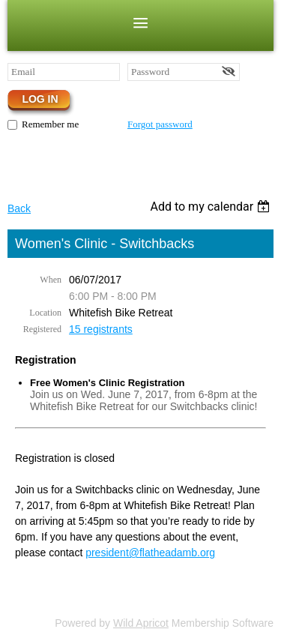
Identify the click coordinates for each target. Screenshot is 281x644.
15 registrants (101, 329)
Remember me (50, 124)
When (51, 280)
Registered (42, 329)
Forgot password (160, 124)
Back (19, 208)
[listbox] (212, 207)
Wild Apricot (141, 623)
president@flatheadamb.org (150, 553)
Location (45, 313)
